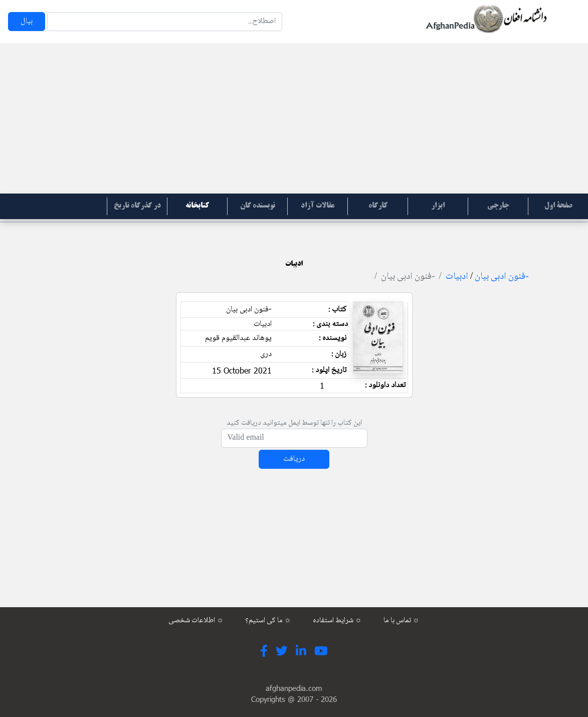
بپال (27, 21)
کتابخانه (197, 206)
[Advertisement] (294, 118)
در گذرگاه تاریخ (137, 206)
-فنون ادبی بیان (502, 277)
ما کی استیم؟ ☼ (268, 621)
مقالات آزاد (318, 206)
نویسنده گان (258, 206)
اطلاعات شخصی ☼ (196, 621)
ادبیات (457, 277)
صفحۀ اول (558, 206)
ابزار (438, 206)
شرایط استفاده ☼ (337, 621)
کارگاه (378, 206)
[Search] (165, 22)
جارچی (498, 206)
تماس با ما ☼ (402, 621)
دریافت (294, 459)
